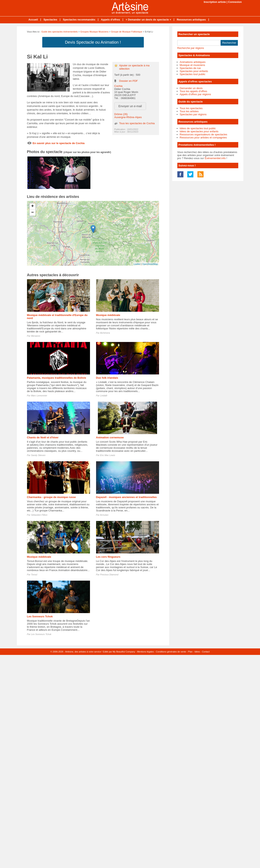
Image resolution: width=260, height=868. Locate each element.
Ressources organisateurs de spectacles (204, 134)
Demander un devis (191, 88)
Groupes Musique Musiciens (94, 32)
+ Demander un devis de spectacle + (148, 20)
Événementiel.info (215, 158)
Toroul (34, 575)
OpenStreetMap (150, 264)
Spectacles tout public (193, 74)
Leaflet (137, 264)
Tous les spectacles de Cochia (137, 123)
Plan (190, 652)
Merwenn (36, 336)
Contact (206, 652)
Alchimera (105, 333)
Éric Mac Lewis (108, 455)
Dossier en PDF (129, 81)
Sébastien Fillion (39, 515)
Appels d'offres (110, 20)
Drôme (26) (121, 114)
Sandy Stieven (38, 455)
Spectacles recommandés (79, 20)
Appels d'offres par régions (195, 94)
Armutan (104, 515)
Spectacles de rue (190, 68)
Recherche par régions (191, 48)
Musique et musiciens (192, 65)
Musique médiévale (108, 315)
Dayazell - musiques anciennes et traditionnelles (126, 497)
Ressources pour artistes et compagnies (203, 137)
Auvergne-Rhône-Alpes (128, 117)
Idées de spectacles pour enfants (199, 131)
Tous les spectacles (191, 108)
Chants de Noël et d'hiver (43, 437)
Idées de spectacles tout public (198, 128)
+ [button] (32, 206)
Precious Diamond (109, 575)
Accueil (33, 20)
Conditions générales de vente (171, 652)
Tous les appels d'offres (193, 91)
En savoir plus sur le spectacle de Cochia (59, 143)
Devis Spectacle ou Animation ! (93, 42)
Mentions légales (146, 652)
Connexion (235, 2)
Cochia (118, 86)
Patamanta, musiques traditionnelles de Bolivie (57, 378)
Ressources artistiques (191, 20)
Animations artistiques (193, 62)
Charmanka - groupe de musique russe (51, 497)
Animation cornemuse (110, 437)
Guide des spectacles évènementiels (59, 32)
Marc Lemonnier (39, 396)
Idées (197, 652)
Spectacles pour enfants (194, 71)
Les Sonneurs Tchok (40, 616)
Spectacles (50, 20)
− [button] (32, 213)
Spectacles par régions (193, 114)
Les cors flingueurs (108, 557)
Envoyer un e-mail (130, 106)
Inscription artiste (215, 2)
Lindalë (104, 396)
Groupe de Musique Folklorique (127, 32)
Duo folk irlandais (107, 378)
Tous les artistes (189, 111)
